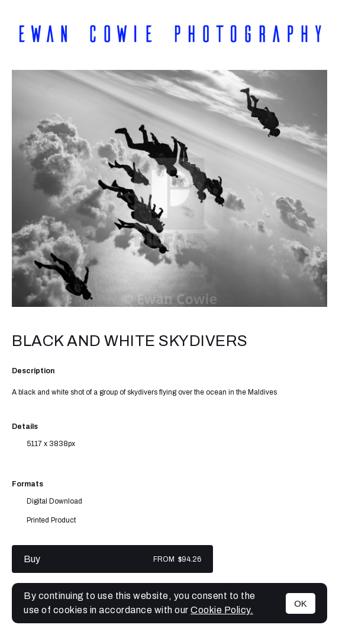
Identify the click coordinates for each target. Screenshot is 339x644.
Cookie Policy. (222, 610)
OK (301, 603)
